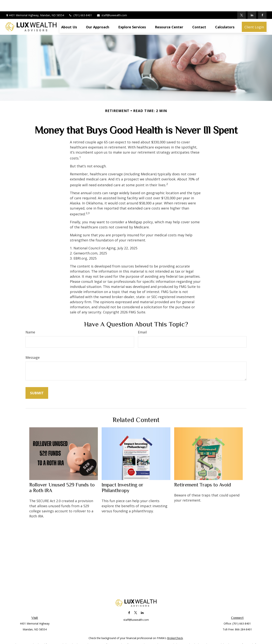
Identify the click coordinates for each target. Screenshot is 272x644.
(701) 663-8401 (80, 4)
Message (33, 346)
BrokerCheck (175, 627)
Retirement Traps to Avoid (203, 473)
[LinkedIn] (252, 4)
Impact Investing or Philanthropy (122, 476)
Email (142, 321)
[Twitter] (241, 4)
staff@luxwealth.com (112, 4)
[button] (69, 15)
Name (30, 321)
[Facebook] (262, 4)
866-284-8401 (243, 618)
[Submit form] (37, 382)
